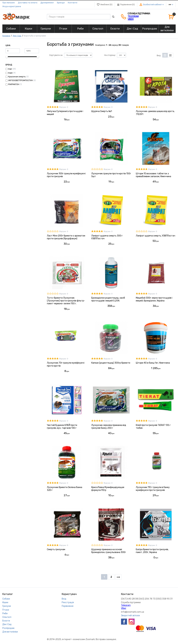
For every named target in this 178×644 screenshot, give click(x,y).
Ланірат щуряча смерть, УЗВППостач (155, 236)
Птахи (6, 610)
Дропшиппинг (47, 3)
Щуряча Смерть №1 (102, 111)
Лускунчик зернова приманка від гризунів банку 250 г (109, 427)
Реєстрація (68, 602)
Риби (5, 613)
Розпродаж (8, 628)
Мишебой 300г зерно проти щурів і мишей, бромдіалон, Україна (154, 299)
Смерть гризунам (56, 549)
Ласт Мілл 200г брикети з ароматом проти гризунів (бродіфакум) (66, 237)
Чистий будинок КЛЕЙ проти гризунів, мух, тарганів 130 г (62, 427)
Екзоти (6, 621)
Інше (10, 73)
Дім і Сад (17, 36)
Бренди (61, 3)
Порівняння (68, 606)
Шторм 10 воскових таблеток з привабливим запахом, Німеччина (153, 175)
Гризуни (7, 606)
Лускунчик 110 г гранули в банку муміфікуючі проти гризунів (153, 489)
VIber (131, 19)
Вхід (64, 599)
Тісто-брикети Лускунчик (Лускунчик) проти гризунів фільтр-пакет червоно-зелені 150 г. (66, 301)
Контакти (73, 3)
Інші (10, 69)
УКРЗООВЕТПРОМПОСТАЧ (20, 80)
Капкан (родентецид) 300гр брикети (111, 363)
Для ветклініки (10, 632)
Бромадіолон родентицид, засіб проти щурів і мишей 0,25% (108, 299)
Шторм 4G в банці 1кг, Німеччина (153, 363)
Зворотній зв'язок (130, 616)
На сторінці (110, 55)
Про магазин (9, 3)
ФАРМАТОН (14, 84)
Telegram (133, 16)
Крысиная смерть (17, 77)
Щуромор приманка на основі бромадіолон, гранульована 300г (109, 551)
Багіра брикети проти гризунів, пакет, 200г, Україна (152, 551)
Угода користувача (12, 6)
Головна (6, 36)
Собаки (6, 599)
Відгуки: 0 (64, 107)
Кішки (5, 602)
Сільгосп (7, 617)
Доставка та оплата (28, 3)
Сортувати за (56, 55)
